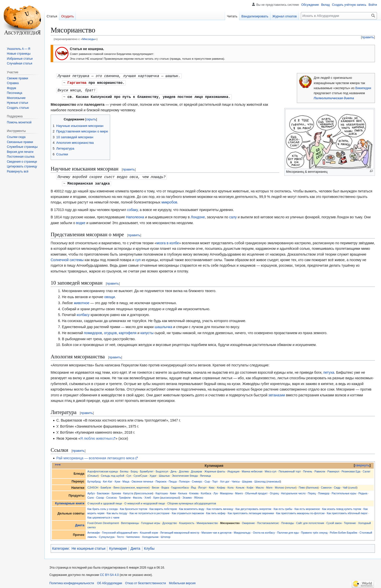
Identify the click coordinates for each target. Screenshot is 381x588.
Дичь (174, 470)
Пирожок (161, 480)
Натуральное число (293, 492)
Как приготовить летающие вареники (251, 512)
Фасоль (137, 496)
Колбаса (206, 492)
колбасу (83, 313)
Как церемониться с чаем (103, 516)
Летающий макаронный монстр (180, 531)
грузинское (128, 486)
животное (82, 301)
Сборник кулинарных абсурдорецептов (192, 502)
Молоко (280, 486)
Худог (153, 474)
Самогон (326, 486)
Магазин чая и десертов (217, 531)
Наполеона (135, 216)
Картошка (162, 492)
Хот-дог (225, 480)
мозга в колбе (168, 241)
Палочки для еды (288, 531)
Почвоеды (288, 522)
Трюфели (125, 496)
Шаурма (247, 480)
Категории (60, 547)
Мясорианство (230, 522)
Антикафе (94, 531)
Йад (194, 486)
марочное (143, 486)
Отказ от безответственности (146, 582)
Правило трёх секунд (314, 531)
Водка (165, 486)
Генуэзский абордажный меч (120, 531)
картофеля (128, 331)
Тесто (120, 535)
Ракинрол (333, 470)
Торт (215, 480)
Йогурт (202, 486)
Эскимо (187, 496)
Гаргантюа (77, 82)
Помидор (324, 492)
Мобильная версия (182, 582)
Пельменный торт (290, 470)
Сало (91, 496)
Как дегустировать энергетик (253, 507)
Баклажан (103, 492)
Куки (117, 480)
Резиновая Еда (351, 470)
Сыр (207, 480)
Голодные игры (151, 522)
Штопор (166, 535)
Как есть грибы (283, 507)
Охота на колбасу (264, 531)
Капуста (128, 492)
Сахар (100, 496)
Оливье (93, 474)
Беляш (124, 470)
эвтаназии (277, 394)
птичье (291, 486)
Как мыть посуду (117, 512)
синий (353, 486)
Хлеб (148, 496)
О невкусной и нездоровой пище (145, 502)
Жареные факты (215, 470)
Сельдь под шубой (113, 474)
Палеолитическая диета (334, 98)
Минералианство (207, 522)
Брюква (116, 492)
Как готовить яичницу (220, 507)
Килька (183, 492)
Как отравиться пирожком (188, 512)
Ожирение (248, 522)
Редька (363, 492)
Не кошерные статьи (88, 547)
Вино (117, 486)
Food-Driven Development (103, 522)
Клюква (194, 492)
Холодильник (150, 535)
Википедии (363, 88)
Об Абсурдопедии (110, 582)
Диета (80, 524)
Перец (312, 492)
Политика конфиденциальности (72, 582)
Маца (126, 480)
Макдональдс (242, 531)
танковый (274, 480)
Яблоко (199, 496)
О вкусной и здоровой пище (105, 502)
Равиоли (320, 470)
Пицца (173, 480)
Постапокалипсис (268, 522)
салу (233, 216)
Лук (216, 492)
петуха (329, 371)
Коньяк (240, 486)
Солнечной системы (67, 258)
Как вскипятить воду (192, 507)
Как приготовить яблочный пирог (347, 512)
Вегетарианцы (130, 522)
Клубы (149, 547)
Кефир (221, 486)
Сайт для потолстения (310, 522)
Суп (129, 474)
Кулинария (118, 547)
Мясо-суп (271, 470)
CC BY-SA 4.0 (109, 573)
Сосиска (112, 496)
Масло (260, 486)
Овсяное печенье (142, 480)
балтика (312, 486)
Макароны (226, 492)
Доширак (197, 470)
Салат (367, 470)
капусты (147, 331)
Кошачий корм (149, 531)
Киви (173, 492)
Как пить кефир (216, 512)
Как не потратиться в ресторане (150, 512)
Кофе (250, 486)
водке (81, 221)
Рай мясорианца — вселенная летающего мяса (95, 457)
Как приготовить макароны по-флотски (300, 512)
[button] (18, 171)
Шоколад (260, 480)
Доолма (184, 470)
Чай (345, 486)
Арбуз (91, 492)
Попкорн (184, 480)
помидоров (93, 331)
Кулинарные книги (70, 502)
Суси (137, 474)
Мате (269, 486)
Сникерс (197, 480)
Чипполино (133, 535)
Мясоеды (88, 39)
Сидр (337, 486)
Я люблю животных (96, 437)
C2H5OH (93, 486)
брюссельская (144, 492)
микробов (169, 201)
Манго (239, 492)
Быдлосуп (162, 470)
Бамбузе (106, 486)
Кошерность (187, 522)
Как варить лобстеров (163, 507)
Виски (155, 486)
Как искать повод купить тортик (342, 507)
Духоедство (170, 522)
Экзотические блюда (185, 474)
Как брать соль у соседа (103, 507)
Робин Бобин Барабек (344, 531)
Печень (308, 470)
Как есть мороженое (307, 507)
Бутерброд (94, 480)
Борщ (134, 470)
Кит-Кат (108, 480)
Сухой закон (334, 522)
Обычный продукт (256, 492)
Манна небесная (252, 470)
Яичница (205, 474)
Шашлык (164, 474)
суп (138, 258)
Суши (144, 474)
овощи (110, 295)
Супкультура (107, 535)
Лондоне (198, 216)
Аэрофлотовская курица (103, 470)
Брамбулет (147, 470)
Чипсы (236, 480)
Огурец (274, 492)
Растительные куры (344, 492)
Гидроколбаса (180, 486)
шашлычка (163, 325)
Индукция (233, 470)
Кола (231, 486)
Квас (212, 486)
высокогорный (170, 496)
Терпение (350, 522)
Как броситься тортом (134, 507)
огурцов (110, 331)
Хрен (156, 496)
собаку (132, 208)
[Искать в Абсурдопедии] (339, 16)
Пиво (302, 486)
